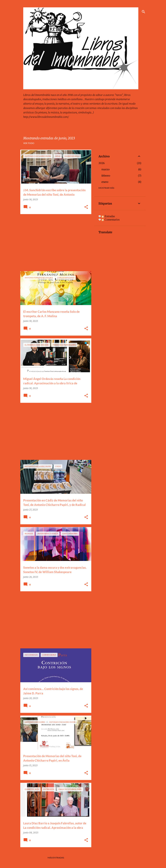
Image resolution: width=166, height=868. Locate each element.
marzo (106, 169)
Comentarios (111, 220)
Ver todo (29, 143)
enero (105, 182)
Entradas (108, 216)
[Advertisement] (54, 243)
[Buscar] (143, 12)
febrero (106, 176)
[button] (86, 207)
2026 (102, 163)
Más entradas (56, 858)
